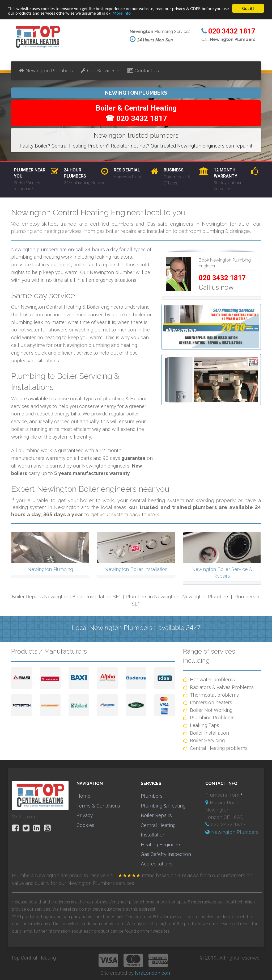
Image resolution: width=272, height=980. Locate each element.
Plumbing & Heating (163, 806)
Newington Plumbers (46, 71)
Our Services (100, 71)
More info (122, 13)
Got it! (248, 8)
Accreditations (157, 864)
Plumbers (152, 796)
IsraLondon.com (153, 973)
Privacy (85, 815)
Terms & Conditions (98, 806)
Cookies (85, 825)
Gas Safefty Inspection (166, 854)
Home (83, 796)
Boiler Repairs (156, 815)
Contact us (143, 71)
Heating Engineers (161, 844)
